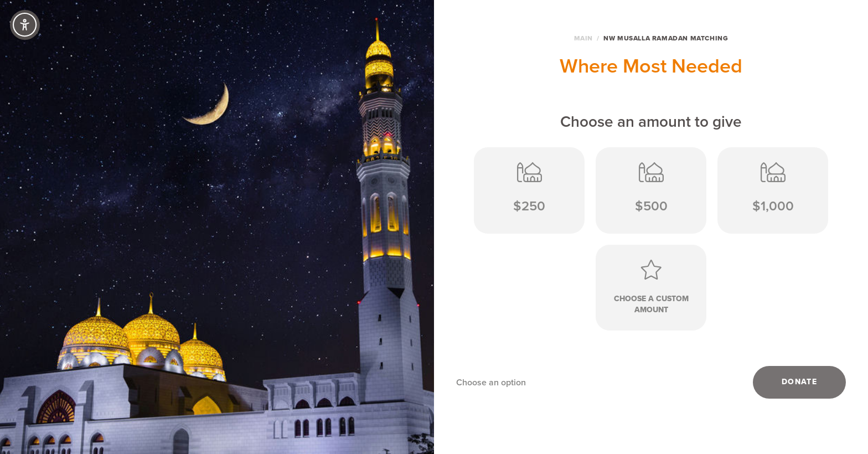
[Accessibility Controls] (25, 25)
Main (583, 38)
